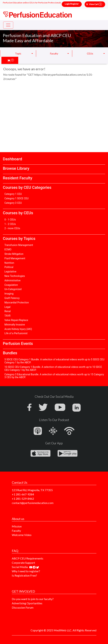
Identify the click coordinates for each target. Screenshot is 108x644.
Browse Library (16, 168)
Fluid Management (15, 258)
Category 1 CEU (13, 194)
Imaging (9, 294)
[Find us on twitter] (38, 567)
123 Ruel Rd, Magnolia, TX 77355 (32, 490)
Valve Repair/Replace (16, 320)
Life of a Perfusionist (16, 333)
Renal (8, 311)
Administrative (13, 280)
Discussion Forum (23, 607)
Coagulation (11, 285)
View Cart (96, 4)
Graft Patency (12, 298)
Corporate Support (23, 563)
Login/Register (72, 4)
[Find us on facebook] (34, 567)
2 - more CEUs (12, 228)
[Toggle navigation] (8, 25)
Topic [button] (18, 53)
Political (9, 267)
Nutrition (9, 263)
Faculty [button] (54, 53)
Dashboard (12, 159)
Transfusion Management (19, 245)
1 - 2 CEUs (10, 224)
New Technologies (15, 276)
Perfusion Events (18, 343)
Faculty (16, 531)
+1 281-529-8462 (23, 499)
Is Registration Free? (24, 575)
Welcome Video (22, 535)
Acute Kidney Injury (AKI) (18, 329)
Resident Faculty (18, 178)
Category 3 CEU (13, 203)
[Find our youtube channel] (31, 567)
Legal (8, 307)
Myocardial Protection (17, 303)
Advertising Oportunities (27, 603)
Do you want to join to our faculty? (33, 599)
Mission (17, 526)
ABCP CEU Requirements (28, 558)
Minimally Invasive (15, 325)
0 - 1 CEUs (10, 220)
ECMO (8, 249)
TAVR (8, 316)
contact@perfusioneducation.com (33, 503)
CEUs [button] (90, 53)
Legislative (10, 272)
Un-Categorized (13, 289)
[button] (11, 60)
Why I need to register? (26, 571)
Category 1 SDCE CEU (17, 198)
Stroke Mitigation (14, 254)
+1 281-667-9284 (23, 494)
